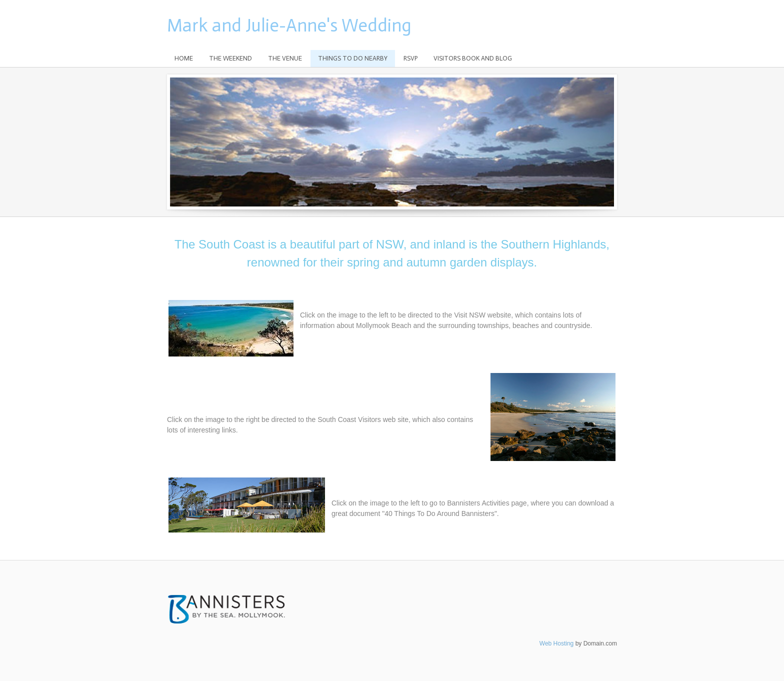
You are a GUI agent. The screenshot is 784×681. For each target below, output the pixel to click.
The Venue (285, 58)
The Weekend (230, 58)
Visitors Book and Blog (473, 58)
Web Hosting (556, 643)
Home (184, 58)
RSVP (410, 58)
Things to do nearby (353, 58)
